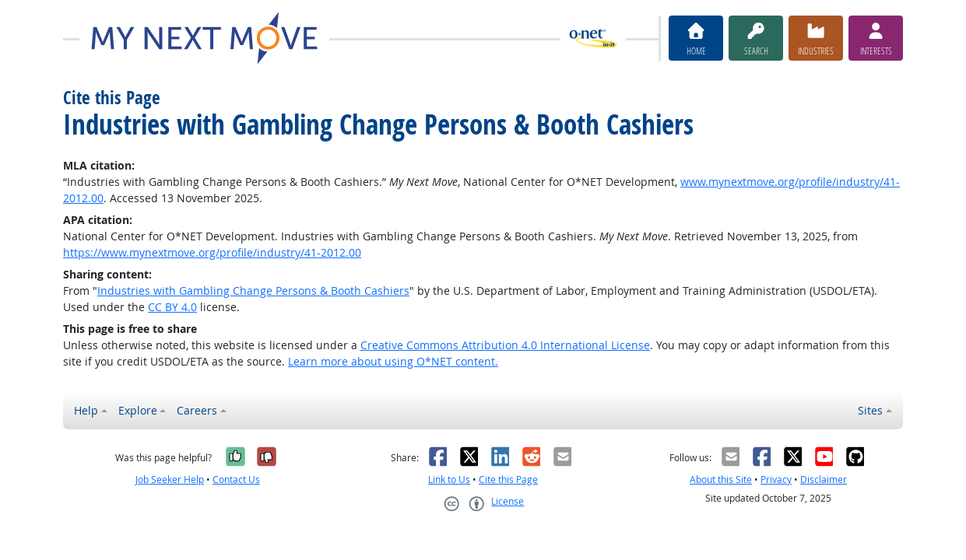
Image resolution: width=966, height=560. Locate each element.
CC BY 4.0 (172, 307)
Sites (870, 410)
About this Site (721, 479)
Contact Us (236, 479)
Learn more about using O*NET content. (393, 361)
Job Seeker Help (170, 479)
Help (86, 410)
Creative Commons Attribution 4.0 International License (505, 345)
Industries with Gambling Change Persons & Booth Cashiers (253, 290)
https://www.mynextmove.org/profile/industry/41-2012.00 (212, 252)
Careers (197, 410)
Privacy (776, 479)
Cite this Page (508, 479)
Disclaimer (824, 479)
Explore (138, 410)
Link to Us (449, 479)
